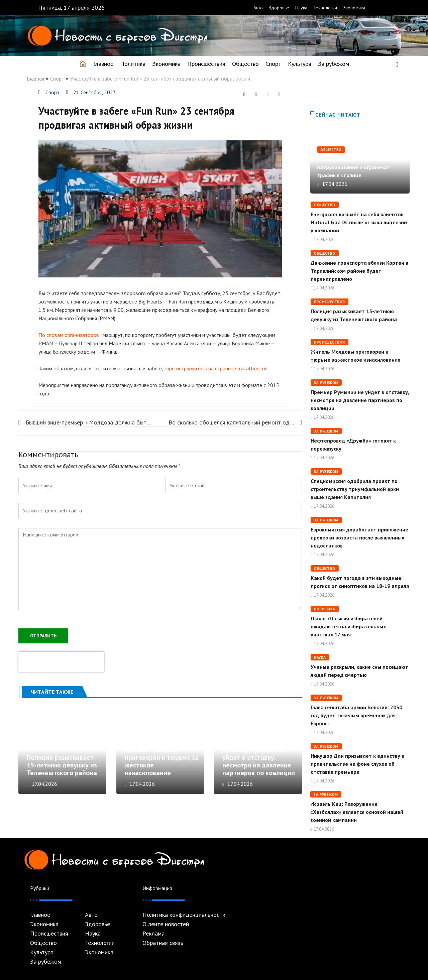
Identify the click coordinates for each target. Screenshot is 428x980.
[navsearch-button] (397, 64)
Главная (35, 79)
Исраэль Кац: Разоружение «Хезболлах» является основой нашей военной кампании (357, 812)
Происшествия (206, 64)
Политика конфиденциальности (184, 915)
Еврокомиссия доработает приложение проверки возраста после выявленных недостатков (359, 537)
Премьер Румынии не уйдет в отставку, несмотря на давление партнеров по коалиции (259, 765)
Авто (258, 8)
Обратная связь (163, 943)
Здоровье (279, 8)
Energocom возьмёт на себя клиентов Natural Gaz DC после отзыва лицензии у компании (359, 222)
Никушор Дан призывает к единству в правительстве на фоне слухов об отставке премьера (357, 764)
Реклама (153, 934)
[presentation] (61, 661)
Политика (133, 64)
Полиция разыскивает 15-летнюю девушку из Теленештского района (62, 768)
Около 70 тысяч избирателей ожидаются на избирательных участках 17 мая (348, 626)
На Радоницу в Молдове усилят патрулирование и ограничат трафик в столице (356, 167)
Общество (245, 64)
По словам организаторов (69, 335)
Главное (103, 64)
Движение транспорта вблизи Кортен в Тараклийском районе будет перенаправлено (359, 271)
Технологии (325, 8)
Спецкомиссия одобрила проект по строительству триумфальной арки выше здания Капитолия (355, 489)
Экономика (354, 8)
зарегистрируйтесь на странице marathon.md (216, 368)
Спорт (273, 64)
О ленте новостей (166, 924)
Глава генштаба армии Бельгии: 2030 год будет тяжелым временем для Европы (356, 715)
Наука (301, 8)
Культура (300, 64)
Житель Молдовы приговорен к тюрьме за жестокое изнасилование (162, 765)
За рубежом (334, 64)
